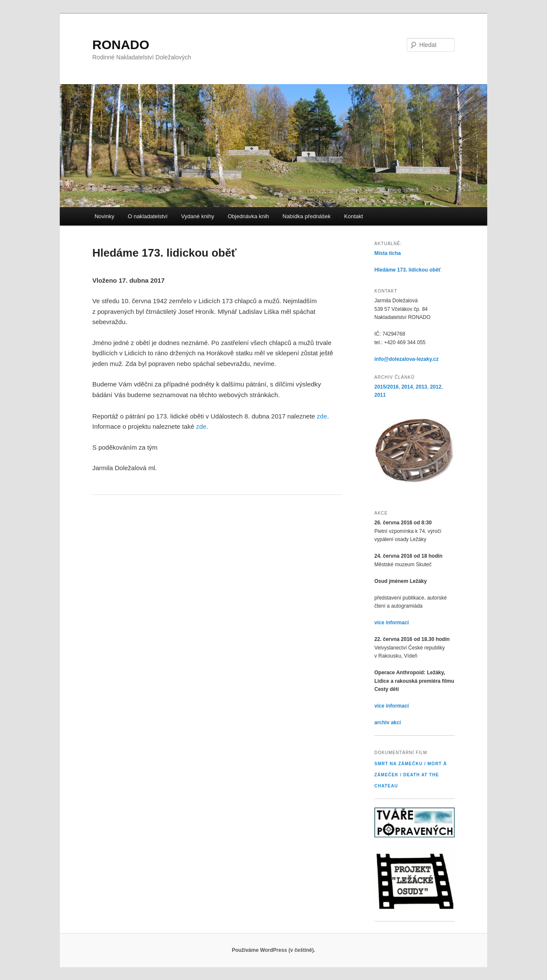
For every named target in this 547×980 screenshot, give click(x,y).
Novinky (104, 216)
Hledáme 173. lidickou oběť (408, 270)
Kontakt (353, 216)
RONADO (121, 45)
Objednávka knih (249, 216)
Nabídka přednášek (307, 216)
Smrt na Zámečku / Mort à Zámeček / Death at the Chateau (411, 775)
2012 (436, 387)
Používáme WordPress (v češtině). (273, 950)
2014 (407, 387)
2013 (422, 387)
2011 (380, 395)
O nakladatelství (148, 216)
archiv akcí (388, 723)
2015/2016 (387, 387)
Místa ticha (388, 253)
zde (322, 416)
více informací (392, 623)
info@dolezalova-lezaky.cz (406, 359)
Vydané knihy (198, 216)
